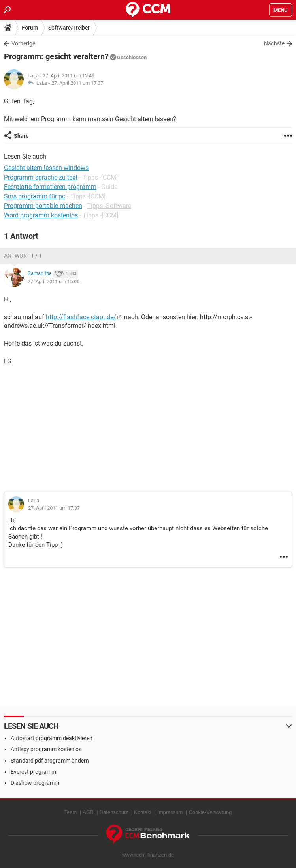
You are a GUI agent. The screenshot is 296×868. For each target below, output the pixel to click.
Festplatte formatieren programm (50, 187)
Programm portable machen (43, 206)
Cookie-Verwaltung (210, 812)
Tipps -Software (109, 206)
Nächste (274, 43)
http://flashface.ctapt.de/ (81, 317)
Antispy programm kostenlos (46, 749)
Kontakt (143, 812)
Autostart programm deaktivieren (52, 738)
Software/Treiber (69, 28)
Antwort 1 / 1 (23, 256)
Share (21, 136)
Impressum (170, 812)
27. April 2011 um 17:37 (77, 83)
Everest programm (33, 772)
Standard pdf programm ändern (50, 761)
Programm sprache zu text (41, 177)
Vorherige (23, 43)
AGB (88, 812)
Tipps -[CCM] (100, 177)
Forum (30, 28)
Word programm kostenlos (41, 215)
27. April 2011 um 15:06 (54, 282)
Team (70, 812)
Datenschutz (114, 812)
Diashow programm (35, 783)
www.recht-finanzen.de (148, 855)
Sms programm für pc (35, 196)
